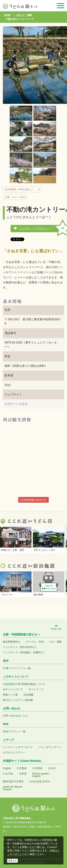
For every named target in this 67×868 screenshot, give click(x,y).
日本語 (23, 774)
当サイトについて (13, 689)
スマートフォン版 (21, 668)
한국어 (52, 768)
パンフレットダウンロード (18, 747)
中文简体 (38, 768)
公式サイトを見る (16, 404)
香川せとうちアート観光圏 (18, 700)
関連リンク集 (10, 695)
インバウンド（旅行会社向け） (20, 647)
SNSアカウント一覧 (14, 731)
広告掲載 (29, 695)
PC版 (6, 668)
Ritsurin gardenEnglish (41, 775)
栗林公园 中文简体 (13, 781)
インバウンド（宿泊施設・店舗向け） (24, 652)
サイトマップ (36, 689)
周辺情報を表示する (34, 500)
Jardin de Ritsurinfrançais (13, 788)
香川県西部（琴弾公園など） (21, 189)
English (7, 768)
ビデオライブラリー (14, 752)
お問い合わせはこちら (15, 716)
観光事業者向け (12, 642)
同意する (13, 861)
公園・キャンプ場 (14, 197)
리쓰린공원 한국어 (40, 781)
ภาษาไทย (8, 774)
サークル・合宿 (35, 642)
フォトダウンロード (50, 747)
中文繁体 (22, 768)
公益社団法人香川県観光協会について (24, 684)
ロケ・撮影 (56, 642)
